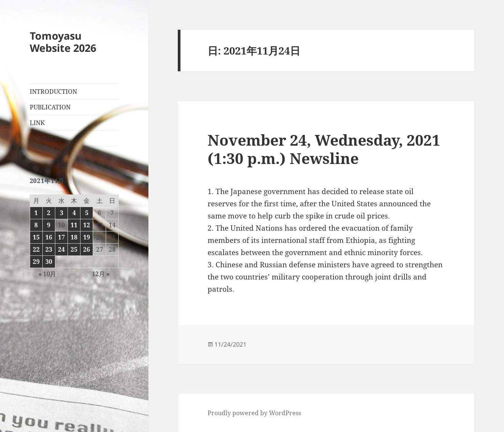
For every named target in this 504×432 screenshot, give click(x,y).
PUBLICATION (50, 107)
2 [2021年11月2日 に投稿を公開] (49, 213)
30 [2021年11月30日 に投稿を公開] (49, 262)
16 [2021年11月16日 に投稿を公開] (49, 237)
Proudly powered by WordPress (254, 413)
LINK (37, 123)
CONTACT (44, 138)
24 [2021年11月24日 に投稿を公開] (61, 249)
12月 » (101, 274)
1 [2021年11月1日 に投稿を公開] (36, 213)
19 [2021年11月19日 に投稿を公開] (87, 237)
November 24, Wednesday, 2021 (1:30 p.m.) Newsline (324, 149)
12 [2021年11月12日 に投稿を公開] (87, 225)
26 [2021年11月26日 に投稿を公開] (87, 249)
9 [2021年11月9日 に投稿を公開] (49, 225)
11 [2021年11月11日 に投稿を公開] (74, 225)
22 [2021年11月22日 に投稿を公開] (36, 249)
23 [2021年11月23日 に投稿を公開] (49, 249)
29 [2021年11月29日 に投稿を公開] (36, 262)
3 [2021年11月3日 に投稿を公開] (62, 213)
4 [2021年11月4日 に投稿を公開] (74, 213)
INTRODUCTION (53, 92)
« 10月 (47, 274)
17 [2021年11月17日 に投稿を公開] (61, 237)
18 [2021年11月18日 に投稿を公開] (74, 237)
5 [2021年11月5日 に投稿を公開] (87, 213)
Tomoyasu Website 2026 (63, 42)
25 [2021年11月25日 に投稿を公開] (74, 249)
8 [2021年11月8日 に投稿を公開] (36, 225)
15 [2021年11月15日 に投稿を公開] (36, 237)
